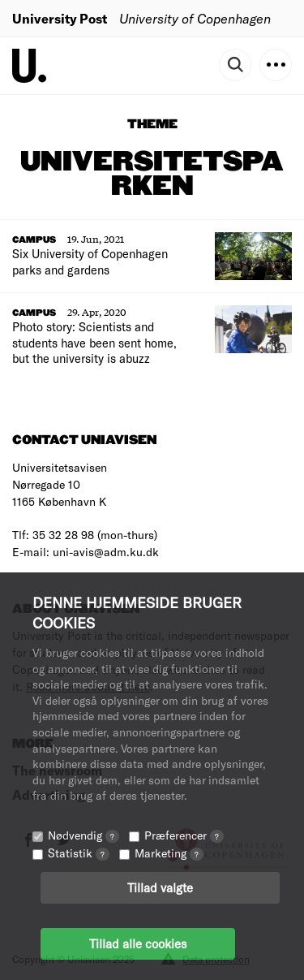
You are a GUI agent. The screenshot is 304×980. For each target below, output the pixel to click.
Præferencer (184, 835)
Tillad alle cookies (138, 943)
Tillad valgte (160, 887)
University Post (60, 18)
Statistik (79, 853)
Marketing (169, 853)
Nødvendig (83, 835)
